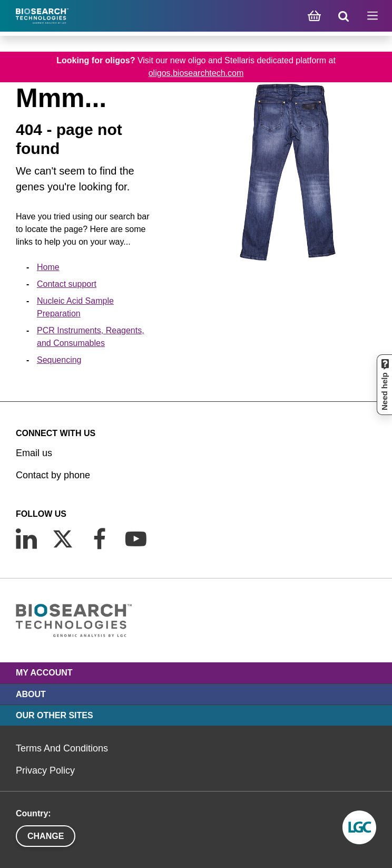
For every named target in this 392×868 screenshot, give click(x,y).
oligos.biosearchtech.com (196, 73)
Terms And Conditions (62, 748)
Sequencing (59, 360)
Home (48, 267)
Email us (34, 453)
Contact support (67, 284)
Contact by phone (53, 475)
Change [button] (46, 836)
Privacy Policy (45, 770)
